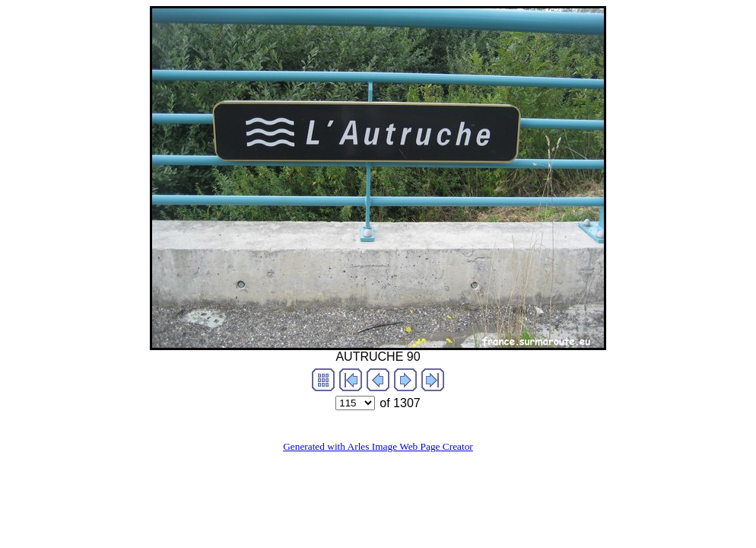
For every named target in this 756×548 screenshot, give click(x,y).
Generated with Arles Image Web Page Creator (378, 446)
